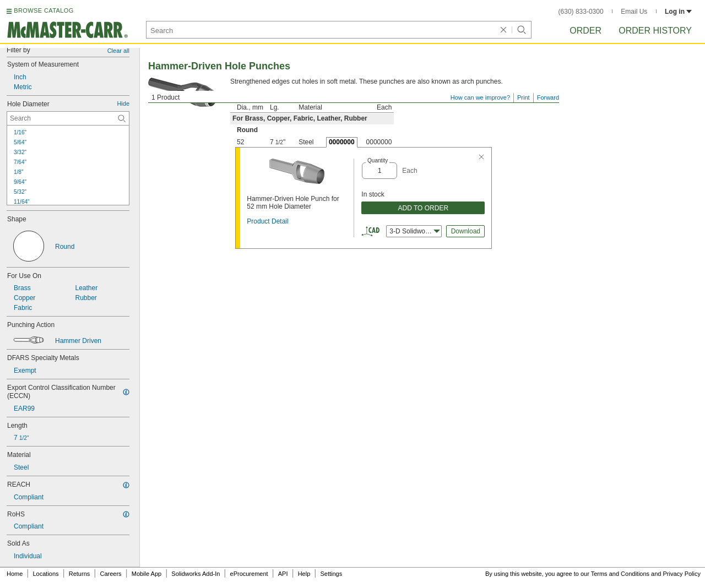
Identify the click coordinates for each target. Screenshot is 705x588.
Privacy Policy (682, 574)
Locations (46, 574)
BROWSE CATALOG (44, 10)
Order (585, 31)
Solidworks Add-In (196, 574)
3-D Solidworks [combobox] (415, 231)
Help (304, 574)
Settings (331, 574)
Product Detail (267, 221)
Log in (678, 12)
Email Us (634, 12)
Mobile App (147, 574)
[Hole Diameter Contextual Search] (68, 118)
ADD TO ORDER (424, 208)
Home (15, 574)
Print (524, 97)
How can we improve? (480, 97)
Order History (655, 31)
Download (466, 231)
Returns (80, 574)
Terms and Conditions (620, 574)
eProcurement (249, 574)
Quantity (378, 160)
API (283, 574)
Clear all (118, 51)
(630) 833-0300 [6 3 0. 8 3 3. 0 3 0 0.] (581, 12)
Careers (110, 574)
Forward (548, 97)
